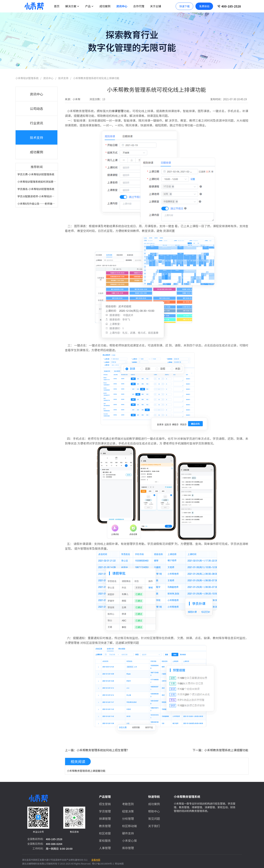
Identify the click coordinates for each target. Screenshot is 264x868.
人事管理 (105, 848)
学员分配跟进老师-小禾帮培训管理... (38, 196)
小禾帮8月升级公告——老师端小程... (38, 204)
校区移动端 (129, 826)
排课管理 (118, 111)
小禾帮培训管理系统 (27, 78)
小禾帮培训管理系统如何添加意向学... (39, 182)
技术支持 (63, 78)
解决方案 (72, 6)
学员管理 (105, 811)
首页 (57, 6)
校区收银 (105, 833)
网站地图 (119, 864)
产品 (89, 6)
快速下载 (184, 6)
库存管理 (128, 848)
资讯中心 (122, 6)
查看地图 (96, 860)
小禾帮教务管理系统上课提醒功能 (86, 771)
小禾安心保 (129, 841)
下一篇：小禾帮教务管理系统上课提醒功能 (220, 750)
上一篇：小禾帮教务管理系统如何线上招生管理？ (97, 750)
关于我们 (154, 826)
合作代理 (139, 6)
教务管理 (105, 826)
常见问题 (154, 819)
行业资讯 (36, 123)
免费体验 (204, 6)
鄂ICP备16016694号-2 (102, 864)
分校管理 (128, 819)
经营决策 (128, 811)
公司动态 (36, 108)
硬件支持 (128, 833)
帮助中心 (154, 811)
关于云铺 (155, 6)
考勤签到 (128, 804)
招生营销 (105, 804)
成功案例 (105, 6)
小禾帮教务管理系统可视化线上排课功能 (96, 78)
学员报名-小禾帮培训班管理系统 (36, 189)
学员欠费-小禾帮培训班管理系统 (36, 174)
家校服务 (105, 841)
